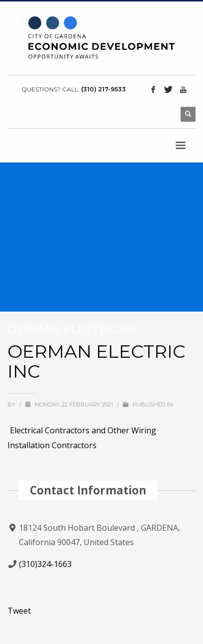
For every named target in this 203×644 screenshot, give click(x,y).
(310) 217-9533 (103, 89)
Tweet (19, 611)
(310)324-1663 (45, 564)
